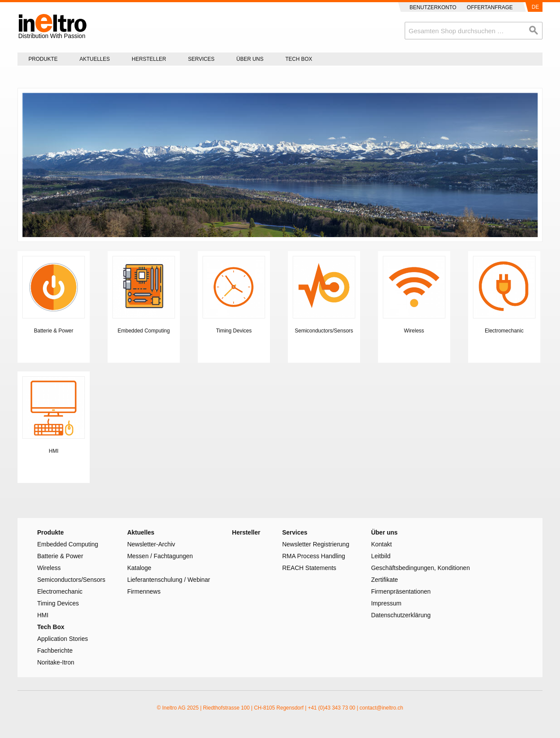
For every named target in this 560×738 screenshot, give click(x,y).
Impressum (386, 603)
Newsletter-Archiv (151, 544)
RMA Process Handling (314, 556)
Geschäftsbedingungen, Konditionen (420, 568)
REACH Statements (309, 568)
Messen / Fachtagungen (160, 556)
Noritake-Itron (56, 662)
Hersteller (149, 59)
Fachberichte (55, 651)
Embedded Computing (144, 331)
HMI (54, 451)
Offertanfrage (490, 7)
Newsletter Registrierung (316, 544)
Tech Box (299, 59)
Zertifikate (384, 580)
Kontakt (381, 544)
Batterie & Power (53, 331)
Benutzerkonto (433, 7)
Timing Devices (234, 331)
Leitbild (381, 556)
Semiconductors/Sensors (324, 331)
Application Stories (63, 639)
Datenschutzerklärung (401, 615)
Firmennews (144, 591)
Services (201, 59)
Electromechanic (504, 331)
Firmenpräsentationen (401, 591)
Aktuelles (95, 59)
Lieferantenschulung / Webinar (169, 580)
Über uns (250, 59)
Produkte (43, 59)
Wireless (414, 331)
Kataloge (139, 568)
